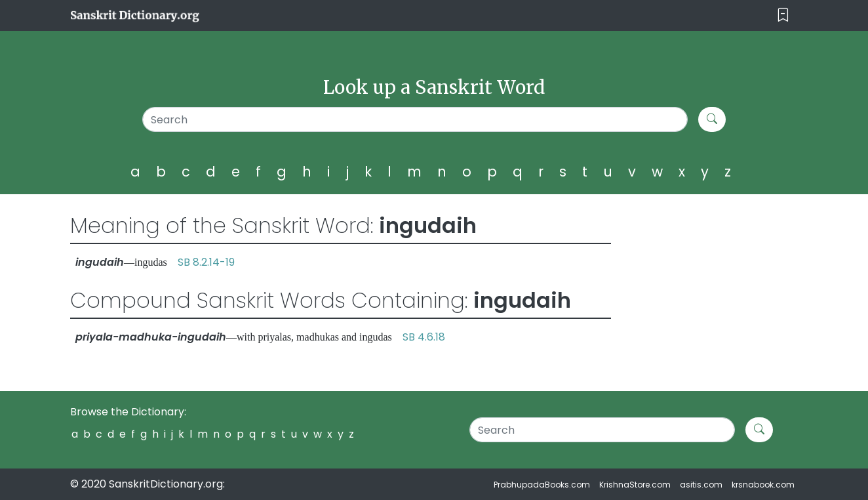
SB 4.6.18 (424, 337)
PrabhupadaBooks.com (542, 485)
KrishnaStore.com (635, 485)
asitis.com (701, 485)
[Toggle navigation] (783, 15)
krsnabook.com (763, 485)
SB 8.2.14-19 (206, 262)
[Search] (415, 119)
